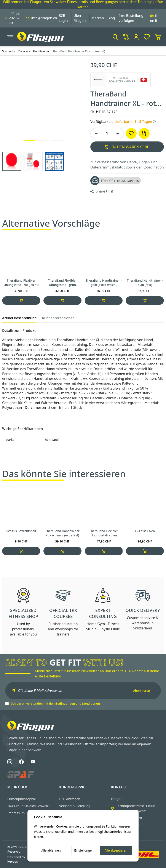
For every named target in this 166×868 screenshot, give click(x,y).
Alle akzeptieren (116, 850)
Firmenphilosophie (22, 799)
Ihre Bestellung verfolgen (131, 18)
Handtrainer (41, 51)
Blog (111, 18)
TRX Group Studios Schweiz (28, 806)
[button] (115, 37)
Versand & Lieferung (75, 806)
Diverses (24, 51)
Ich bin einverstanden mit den (56, 704)
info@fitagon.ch (44, 18)
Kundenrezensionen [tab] (58, 318)
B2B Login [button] (63, 18)
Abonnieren (142, 691)
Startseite (9, 51)
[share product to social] (102, 191)
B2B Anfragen (70, 799)
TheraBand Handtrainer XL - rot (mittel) (79, 51)
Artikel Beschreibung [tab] (19, 318)
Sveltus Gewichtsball (21, 547)
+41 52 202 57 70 (14, 18)
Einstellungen (84, 850)
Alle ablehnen (51, 850)
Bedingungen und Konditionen (78, 704)
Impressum (16, 813)
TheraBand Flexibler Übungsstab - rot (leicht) (21, 283)
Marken (98, 18)
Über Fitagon (80, 18)
